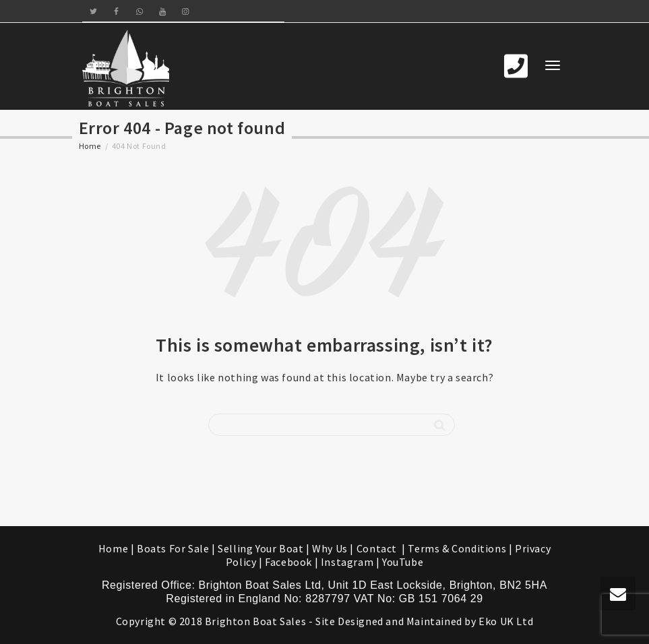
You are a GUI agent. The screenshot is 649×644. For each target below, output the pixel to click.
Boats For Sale (173, 548)
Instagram (347, 562)
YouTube (403, 562)
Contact (378, 548)
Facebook (288, 562)
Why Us (330, 548)
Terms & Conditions (457, 548)
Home (90, 146)
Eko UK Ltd (506, 621)
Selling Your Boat (262, 548)
